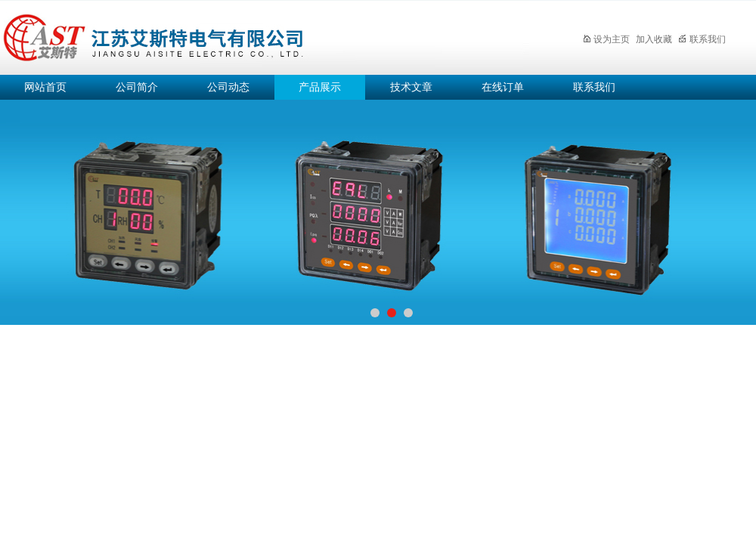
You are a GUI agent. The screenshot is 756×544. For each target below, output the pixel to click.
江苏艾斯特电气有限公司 (265, 35)
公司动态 (228, 87)
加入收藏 (654, 39)
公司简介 (137, 87)
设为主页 (606, 39)
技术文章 (411, 87)
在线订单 (503, 87)
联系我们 (702, 39)
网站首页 (45, 87)
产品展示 (320, 87)
